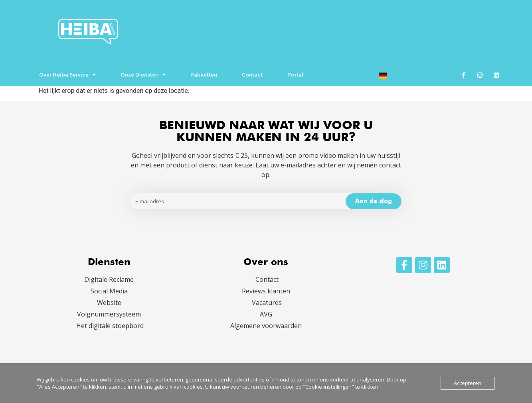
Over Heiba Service (67, 75)
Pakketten (204, 75)
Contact (252, 75)
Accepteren (468, 383)
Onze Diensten (143, 75)
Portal (295, 75)
